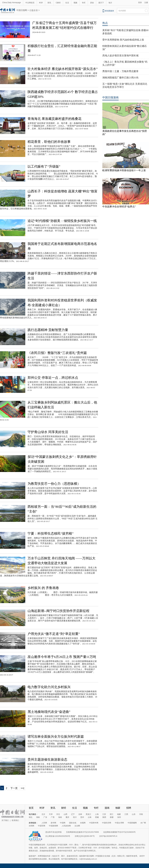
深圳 (119, 817)
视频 (75, 3)
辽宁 (73, 814)
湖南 (38, 817)
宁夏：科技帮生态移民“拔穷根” (51, 533)
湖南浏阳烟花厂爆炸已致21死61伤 (120, 78)
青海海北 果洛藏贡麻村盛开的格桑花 (54, 119)
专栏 (84, 3)
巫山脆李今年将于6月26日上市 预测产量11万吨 (62, 657)
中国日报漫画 (110, 97)
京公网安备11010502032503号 (58, 836)
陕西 (104, 817)
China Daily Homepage (12, 3)
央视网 (83, 823)
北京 (43, 814)
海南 (60, 817)
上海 (97, 814)
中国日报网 (22, 10)
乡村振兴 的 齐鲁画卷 (43, 588)
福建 (119, 814)
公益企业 (34, 10)
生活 (67, 3)
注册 (146, 3)
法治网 (77, 826)
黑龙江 (88, 814)
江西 (126, 814)
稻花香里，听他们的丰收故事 (49, 142)
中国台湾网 (119, 823)
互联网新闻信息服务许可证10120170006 (82, 832)
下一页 (14, 788)
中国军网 (42, 826)
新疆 (112, 817)
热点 (105, 23)
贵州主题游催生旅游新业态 (47, 759)
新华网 (53, 823)
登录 (140, 3)
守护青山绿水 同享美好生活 (48, 432)
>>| (23, 788)
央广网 (143, 823)
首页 (31, 808)
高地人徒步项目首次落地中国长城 (120, 55)
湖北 (31, 817)
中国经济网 (107, 823)
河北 (58, 814)
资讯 (49, 3)
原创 (92, 3)
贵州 (82, 817)
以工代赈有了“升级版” (44, 166)
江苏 (104, 814)
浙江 (112, 814)
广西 (53, 817)
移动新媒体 (109, 11)
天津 (51, 814)
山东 (134, 814)
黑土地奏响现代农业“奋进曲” (49, 712)
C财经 (58, 3)
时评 (41, 3)
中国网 (63, 823)
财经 (64, 808)
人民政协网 (66, 826)
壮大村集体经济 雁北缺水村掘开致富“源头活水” (63, 69)
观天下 (101, 3)
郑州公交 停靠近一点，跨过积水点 (53, 378)
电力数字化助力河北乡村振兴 (49, 687)
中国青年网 (94, 823)
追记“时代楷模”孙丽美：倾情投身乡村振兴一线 (62, 221)
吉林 (80, 814)
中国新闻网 (53, 826)
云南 (90, 817)
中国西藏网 (132, 823)
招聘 (129, 808)
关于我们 (5, 820)
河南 (141, 814)
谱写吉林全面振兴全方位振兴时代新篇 (56, 737)
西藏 (97, 817)
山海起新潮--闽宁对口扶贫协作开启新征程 (58, 611)
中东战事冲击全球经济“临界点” (119, 207)
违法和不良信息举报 (53, 832)
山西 (65, 814)
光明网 (31, 826)
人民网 (44, 823)
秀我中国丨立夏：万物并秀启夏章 (120, 71)
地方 (110, 3)
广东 (45, 817)
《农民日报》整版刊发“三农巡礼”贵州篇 (57, 353)
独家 (118, 808)
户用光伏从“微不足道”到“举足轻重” (54, 634)
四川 (75, 817)
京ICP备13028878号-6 (108, 836)
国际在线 (73, 823)
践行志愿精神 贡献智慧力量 (48, 330)
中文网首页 (30, 3)
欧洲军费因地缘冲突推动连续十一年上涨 (124, 170)
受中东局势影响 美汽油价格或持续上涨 (123, 40)
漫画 (107, 808)
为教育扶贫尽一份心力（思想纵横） (54, 484)
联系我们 (15, 820)
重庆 (67, 817)
